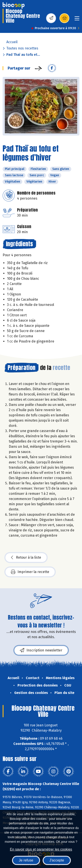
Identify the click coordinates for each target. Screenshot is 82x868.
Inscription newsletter (41, 650)
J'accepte (57, 860)
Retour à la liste (26, 558)
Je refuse (26, 860)
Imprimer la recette (30, 572)
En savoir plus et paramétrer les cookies (41, 849)
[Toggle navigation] (77, 20)
